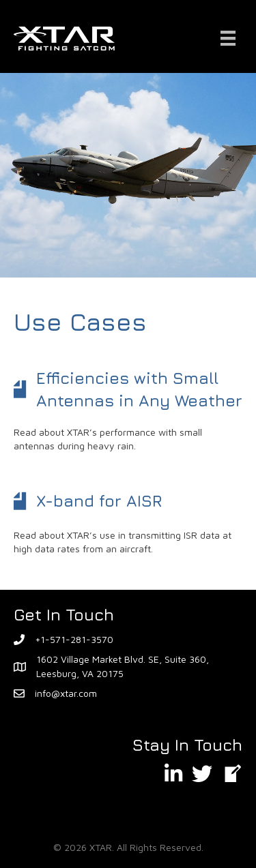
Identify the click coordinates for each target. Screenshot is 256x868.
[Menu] (228, 38)
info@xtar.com (66, 693)
